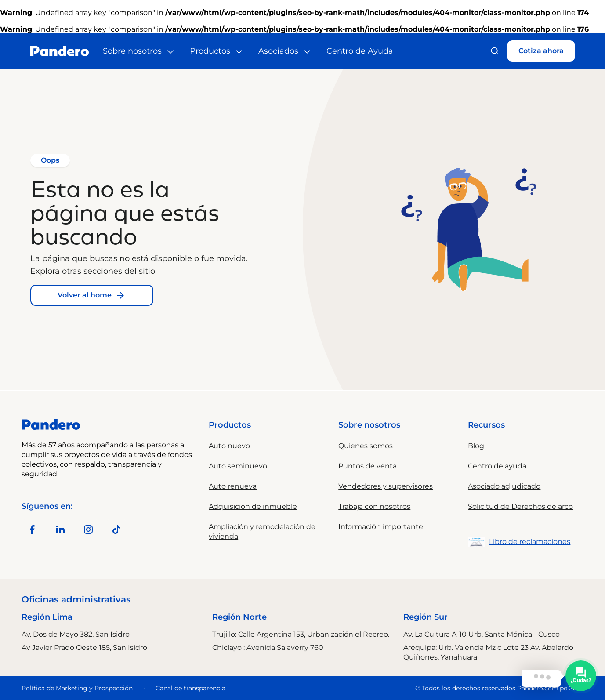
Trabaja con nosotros (374, 506)
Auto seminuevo (238, 466)
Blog (476, 446)
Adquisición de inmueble (253, 506)
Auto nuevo (229, 446)
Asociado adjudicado (504, 486)
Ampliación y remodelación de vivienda (262, 531)
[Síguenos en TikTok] (116, 530)
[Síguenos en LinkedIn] (60, 530)
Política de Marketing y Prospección (77, 688)
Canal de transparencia (190, 688)
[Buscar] (495, 51)
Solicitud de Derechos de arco (520, 506)
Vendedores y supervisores (386, 486)
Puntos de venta (368, 466)
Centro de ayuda (497, 466)
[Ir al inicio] (60, 51)
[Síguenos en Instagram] (88, 530)
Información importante (381, 527)
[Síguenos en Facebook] (32, 530)
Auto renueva (233, 486)
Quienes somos (366, 446)
